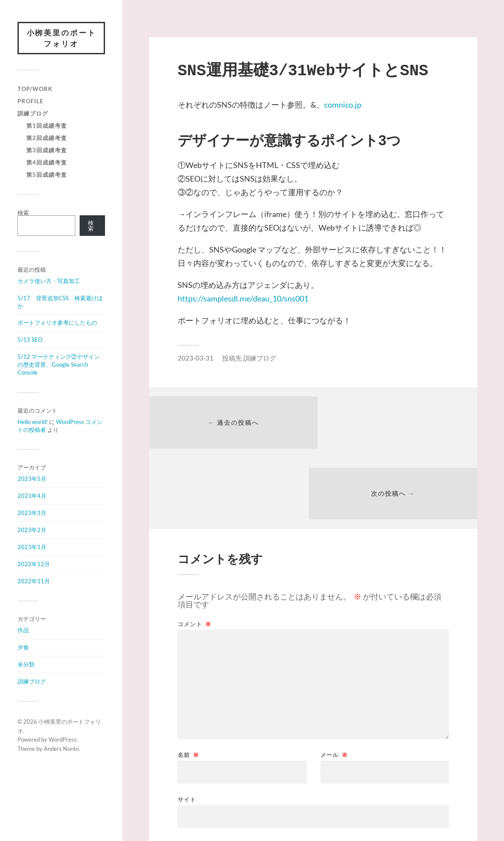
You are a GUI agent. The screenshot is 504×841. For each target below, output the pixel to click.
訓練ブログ (33, 114)
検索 (23, 213)
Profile (30, 102)
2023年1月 (32, 547)
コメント (194, 555)
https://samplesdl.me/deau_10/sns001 (243, 298)
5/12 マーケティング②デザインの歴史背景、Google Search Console (59, 365)
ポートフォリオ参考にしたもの (57, 323)
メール (334, 685)
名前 (188, 685)
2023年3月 (32, 513)
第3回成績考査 (47, 151)
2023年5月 (32, 479)
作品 (23, 631)
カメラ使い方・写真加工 (49, 281)
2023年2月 (32, 530)
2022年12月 (34, 564)
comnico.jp (343, 105)
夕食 (23, 648)
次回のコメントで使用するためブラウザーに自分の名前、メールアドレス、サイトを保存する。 (312, 777)
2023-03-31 (196, 358)
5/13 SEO (30, 340)
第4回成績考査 (47, 163)
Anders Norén (61, 749)
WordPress (63, 740)
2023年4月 (32, 496)
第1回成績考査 (47, 126)
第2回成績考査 (47, 138)
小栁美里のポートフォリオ (61, 38)
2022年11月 (34, 582)
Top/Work (35, 89)
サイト (187, 730)
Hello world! (33, 422)
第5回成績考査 (47, 175)
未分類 (26, 665)
